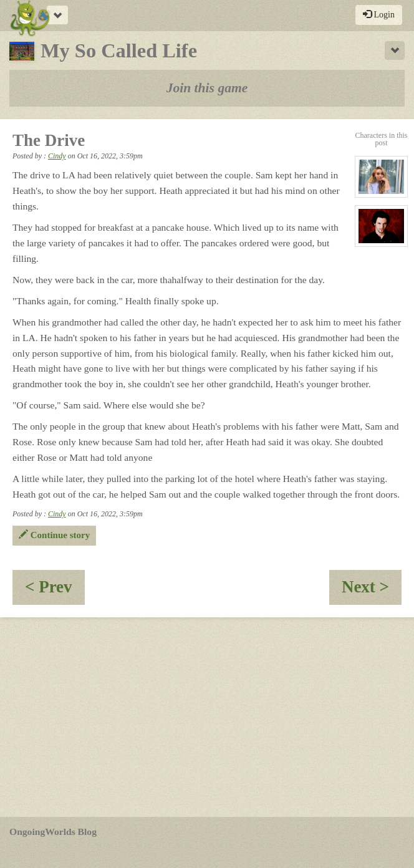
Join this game (207, 88)
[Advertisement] (207, 717)
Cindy (57, 156)
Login (379, 14)
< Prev (55, 591)
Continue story (54, 535)
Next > (372, 591)
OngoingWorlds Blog (53, 832)
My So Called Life (103, 51)
